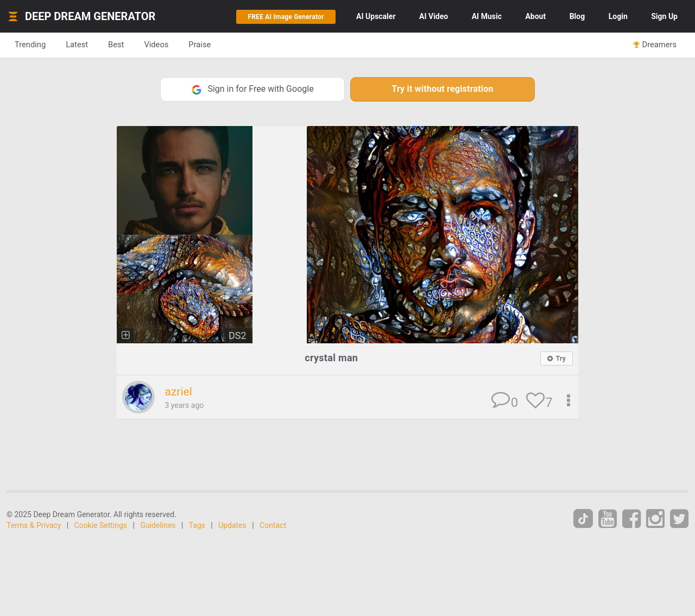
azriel (178, 392)
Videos (156, 45)
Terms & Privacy (34, 525)
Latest (77, 45)
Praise (200, 45)
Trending (30, 45)
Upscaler (376, 16)
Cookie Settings (101, 525)
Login (618, 16)
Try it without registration (442, 89)
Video (434, 16)
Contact (273, 525)
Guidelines (158, 525)
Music (487, 16)
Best (116, 45)
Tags (197, 525)
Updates (232, 525)
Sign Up (664, 16)
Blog (577, 16)
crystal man (331, 358)
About (535, 16)
